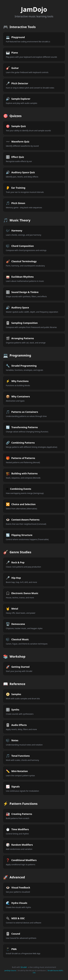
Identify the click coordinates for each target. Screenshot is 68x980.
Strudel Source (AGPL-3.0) (48, 972)
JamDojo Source (10, 971)
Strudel (24, 967)
